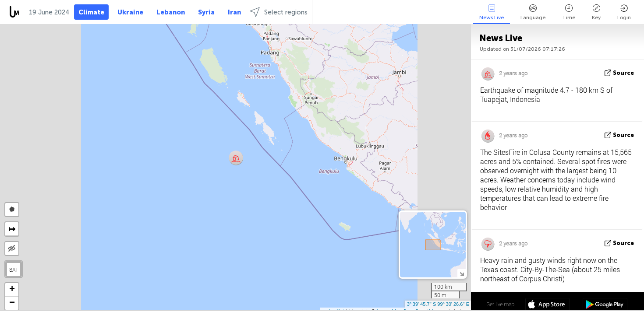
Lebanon (171, 12)
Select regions (279, 12)
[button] (236, 158)
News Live (492, 12)
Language (533, 12)
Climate (91, 12)
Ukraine (130, 12)
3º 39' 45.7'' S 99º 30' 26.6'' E (438, 304)
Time (569, 12)
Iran (234, 12)
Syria (206, 12)
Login (624, 12)
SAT (14, 269)
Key (596, 12)
